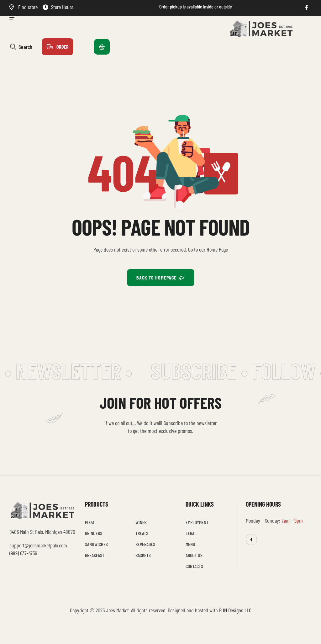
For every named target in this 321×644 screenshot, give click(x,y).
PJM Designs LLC (235, 610)
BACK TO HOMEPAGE (161, 278)
